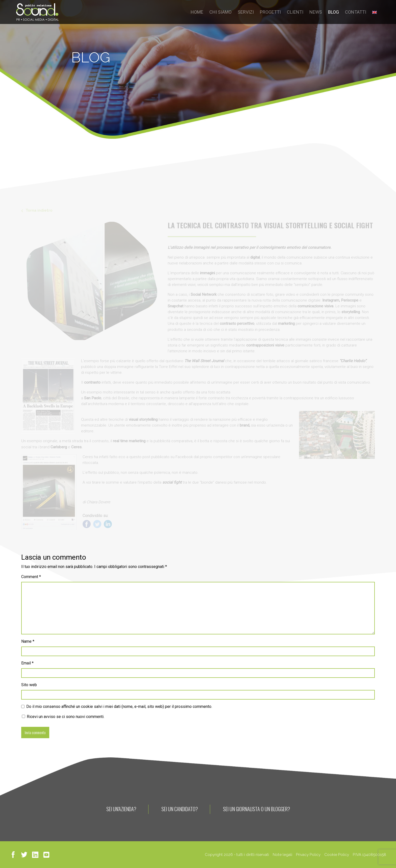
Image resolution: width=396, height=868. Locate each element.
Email (27, 663)
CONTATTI (356, 12)
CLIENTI (295, 12)
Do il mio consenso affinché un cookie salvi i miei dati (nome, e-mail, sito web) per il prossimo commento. (119, 706)
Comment (31, 577)
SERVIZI (246, 12)
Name (28, 641)
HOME (197, 12)
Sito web (29, 685)
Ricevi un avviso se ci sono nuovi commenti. (63, 717)
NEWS (316, 12)
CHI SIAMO (220, 12)
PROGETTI (270, 12)
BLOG (333, 12)
